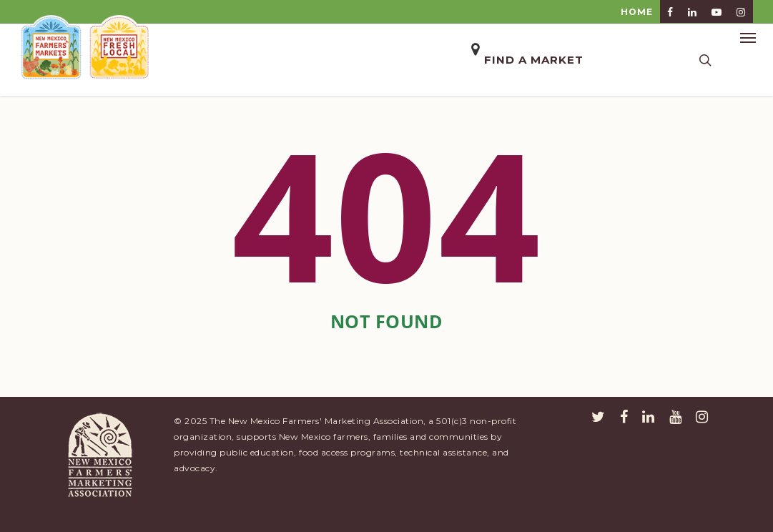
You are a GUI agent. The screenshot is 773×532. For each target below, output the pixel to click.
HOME (637, 12)
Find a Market (534, 60)
